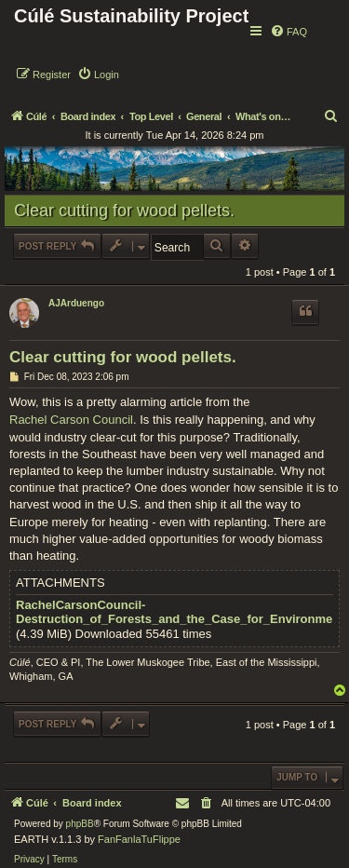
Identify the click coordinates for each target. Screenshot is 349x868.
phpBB (80, 824)
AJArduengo (76, 303)
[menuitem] (289, 32)
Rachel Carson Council (71, 420)
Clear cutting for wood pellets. (124, 210)
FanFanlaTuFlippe (139, 839)
